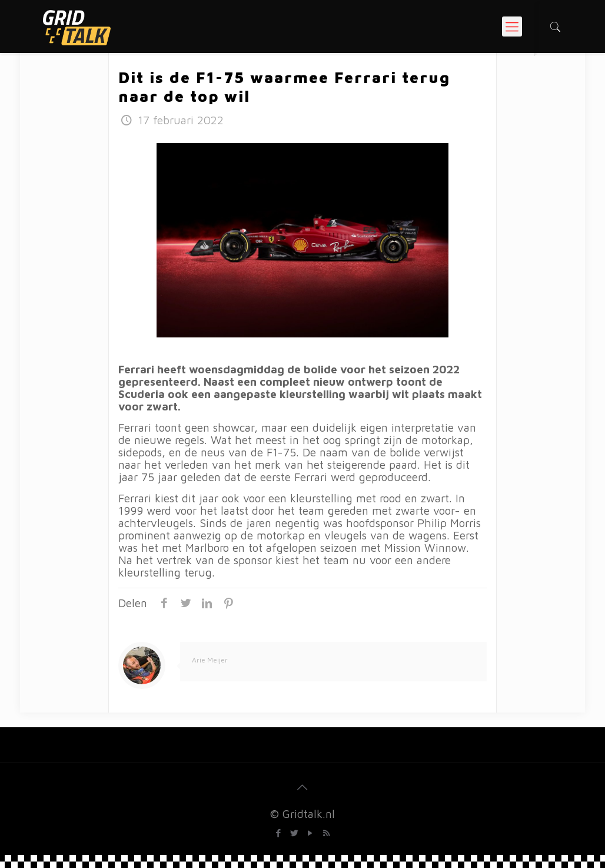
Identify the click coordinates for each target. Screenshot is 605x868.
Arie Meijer (210, 660)
